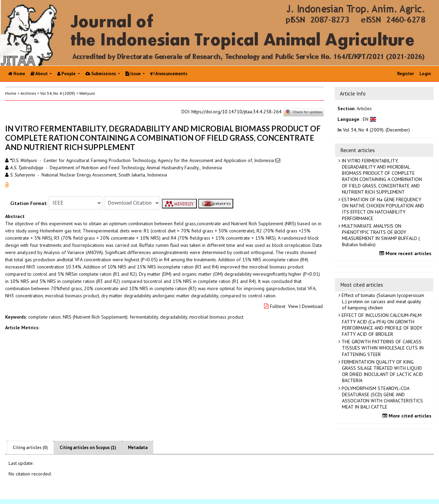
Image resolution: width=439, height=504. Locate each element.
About (40, 74)
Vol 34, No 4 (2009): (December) (376, 130)
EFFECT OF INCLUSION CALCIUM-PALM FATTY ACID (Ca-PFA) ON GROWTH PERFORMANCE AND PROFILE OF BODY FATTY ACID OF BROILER (381, 325)
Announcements (169, 74)
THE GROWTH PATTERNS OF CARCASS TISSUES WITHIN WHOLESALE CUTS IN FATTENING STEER (382, 348)
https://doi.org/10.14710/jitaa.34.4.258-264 (236, 112)
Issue (134, 74)
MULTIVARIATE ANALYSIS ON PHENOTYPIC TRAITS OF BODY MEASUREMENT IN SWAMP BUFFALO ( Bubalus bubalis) (380, 235)
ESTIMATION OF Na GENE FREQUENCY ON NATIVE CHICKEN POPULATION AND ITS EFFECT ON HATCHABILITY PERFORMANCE (382, 209)
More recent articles (406, 253)
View (293, 306)
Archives (28, 93)
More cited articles (408, 416)
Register (406, 74)
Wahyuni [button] (87, 93)
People (67, 74)
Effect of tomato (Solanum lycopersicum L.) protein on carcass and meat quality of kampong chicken (382, 301)
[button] (7, 184)
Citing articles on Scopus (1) (88, 448)
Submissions (101, 74)
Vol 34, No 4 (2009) (58, 93)
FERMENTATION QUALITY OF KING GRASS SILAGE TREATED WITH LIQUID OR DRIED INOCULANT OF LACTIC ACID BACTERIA (382, 371)
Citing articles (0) (30, 448)
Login (425, 74)
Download (312, 306)
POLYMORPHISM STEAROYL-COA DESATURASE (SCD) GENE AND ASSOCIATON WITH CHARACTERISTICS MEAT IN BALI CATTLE (382, 398)
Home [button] (11, 93)
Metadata (138, 448)
